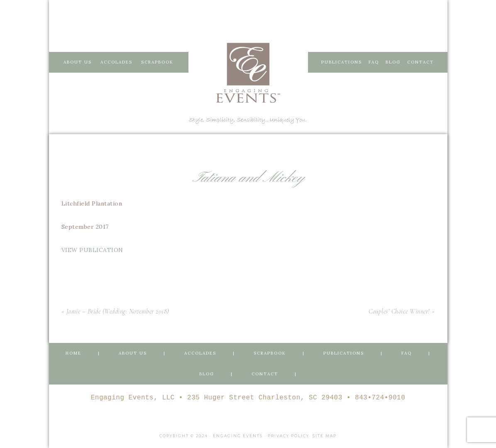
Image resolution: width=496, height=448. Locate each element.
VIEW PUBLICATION (92, 250)
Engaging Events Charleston (248, 73)
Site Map (325, 436)
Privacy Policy (288, 436)
